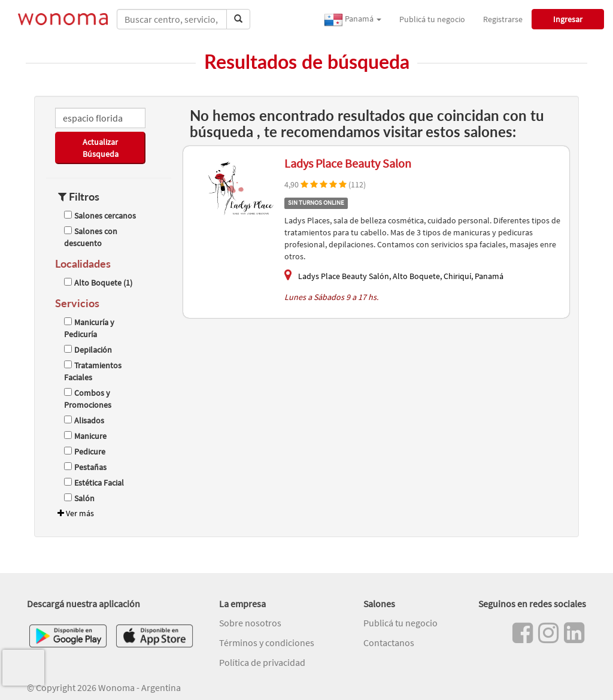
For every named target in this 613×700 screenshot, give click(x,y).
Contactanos (389, 643)
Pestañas (85, 467)
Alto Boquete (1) (98, 283)
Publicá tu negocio (432, 19)
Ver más (75, 513)
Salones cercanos (100, 216)
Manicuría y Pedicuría (89, 328)
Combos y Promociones (88, 399)
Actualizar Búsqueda (101, 148)
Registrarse (503, 19)
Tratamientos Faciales (93, 371)
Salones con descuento (91, 237)
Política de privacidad (262, 662)
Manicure (85, 436)
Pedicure (85, 451)
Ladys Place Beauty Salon (348, 163)
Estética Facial (94, 483)
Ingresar (568, 19)
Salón (79, 498)
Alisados (84, 420)
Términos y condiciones (267, 643)
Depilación (88, 350)
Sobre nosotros (250, 623)
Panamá (353, 20)
